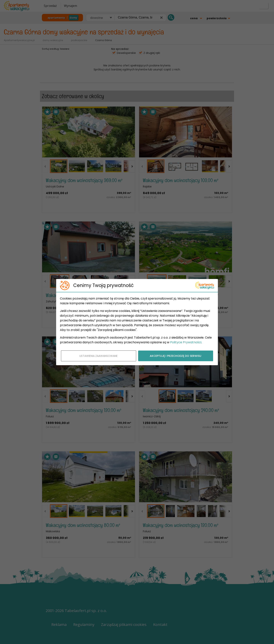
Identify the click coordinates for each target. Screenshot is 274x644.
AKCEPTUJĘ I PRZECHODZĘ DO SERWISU (176, 356)
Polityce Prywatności (186, 342)
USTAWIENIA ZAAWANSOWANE (98, 356)
